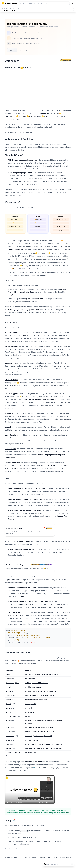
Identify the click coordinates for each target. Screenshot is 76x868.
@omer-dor (29, 708)
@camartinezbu (31, 695)
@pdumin (29, 740)
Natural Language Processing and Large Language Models (48, 857)
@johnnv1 (29, 736)
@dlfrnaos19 (50, 731)
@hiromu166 (30, 727)
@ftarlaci (49, 748)
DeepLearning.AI (15, 295)
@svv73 (35, 740)
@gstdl (28, 716)
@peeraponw (30, 744)
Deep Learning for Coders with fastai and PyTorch (42, 399)
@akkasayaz (57, 748)
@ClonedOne (39, 721)
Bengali (8, 687)
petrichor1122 (37, 683)
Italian (8, 721)
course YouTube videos (33, 762)
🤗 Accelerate (47, 116)
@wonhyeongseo (39, 731)
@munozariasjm (43, 695)
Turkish (8, 748)
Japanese (9, 727)
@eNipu (38, 687)
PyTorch (28, 299)
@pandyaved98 (31, 704)
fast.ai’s (63, 289)
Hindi (7, 712)
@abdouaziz (58, 674)
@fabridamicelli (53, 691)
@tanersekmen (30, 748)
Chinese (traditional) (13, 752)
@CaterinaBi (29, 721)
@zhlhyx (28, 683)
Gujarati (8, 704)
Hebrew (8, 708)
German (8, 691)
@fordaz (52, 695)
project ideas (24, 541)
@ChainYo (37, 674)
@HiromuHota (52, 727)
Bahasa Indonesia (12, 716)
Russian (8, 740)
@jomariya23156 (48, 744)
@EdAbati (58, 721)
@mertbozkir (41, 748)
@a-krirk (38, 744)
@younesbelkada (41, 727)
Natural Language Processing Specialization (22, 309)
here (23, 596)
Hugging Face (42, 113)
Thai (7, 744)
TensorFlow (39, 299)
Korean (8, 731)
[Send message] (72, 864)
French (8, 674)
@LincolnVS (48, 736)
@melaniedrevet (47, 674)
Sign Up (12, 50)
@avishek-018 (30, 687)
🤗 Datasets (21, 116)
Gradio (24, 335)
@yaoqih (45, 683)
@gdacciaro (29, 723)
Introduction (11, 857)
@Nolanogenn (49, 721)
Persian (8, 700)
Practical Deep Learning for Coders (22, 292)
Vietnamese (10, 679)
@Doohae (29, 731)
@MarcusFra (42, 691)
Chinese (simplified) (12, 683)
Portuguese (10, 736)
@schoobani (43, 700)
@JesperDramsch (31, 691)
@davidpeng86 (30, 752)
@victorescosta (38, 736)
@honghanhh (30, 679)
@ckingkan (58, 744)
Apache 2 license (15, 615)
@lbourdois (29, 674)
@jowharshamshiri (32, 700)
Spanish (8, 695)
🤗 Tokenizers (32, 116)
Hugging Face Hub (12, 119)
